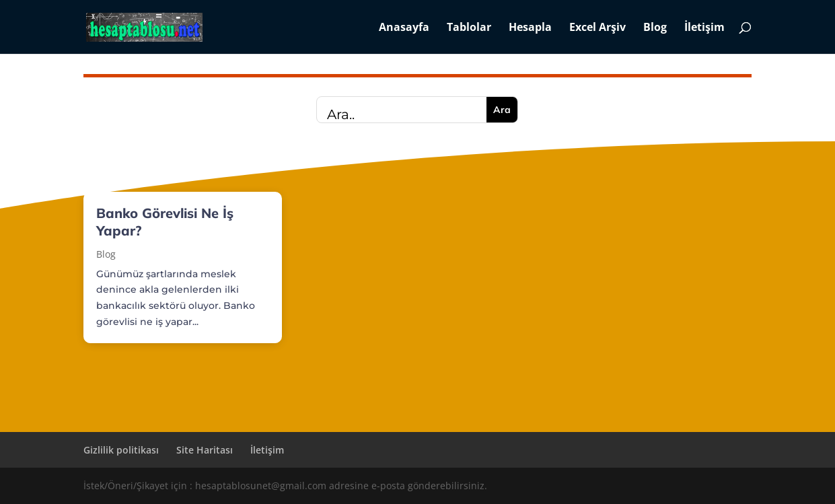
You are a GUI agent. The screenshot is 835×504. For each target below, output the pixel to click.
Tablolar (469, 28)
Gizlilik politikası (121, 450)
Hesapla (530, 28)
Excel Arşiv (597, 28)
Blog (655, 28)
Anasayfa (404, 28)
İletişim (704, 28)
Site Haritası (205, 450)
